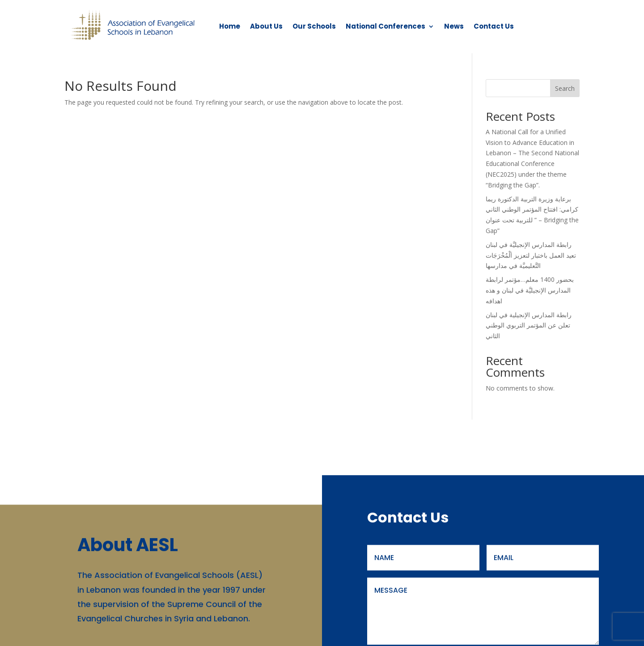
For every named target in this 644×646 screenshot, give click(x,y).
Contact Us (494, 26)
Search (565, 88)
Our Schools (314, 26)
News (454, 26)
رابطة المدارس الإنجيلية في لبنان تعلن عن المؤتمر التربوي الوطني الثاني (529, 325)
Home (230, 26)
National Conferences (386, 26)
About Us (266, 26)
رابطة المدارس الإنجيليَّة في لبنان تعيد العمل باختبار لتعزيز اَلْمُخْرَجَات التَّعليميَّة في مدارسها (531, 255)
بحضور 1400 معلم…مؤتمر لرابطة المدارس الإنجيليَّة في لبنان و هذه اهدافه (530, 290)
